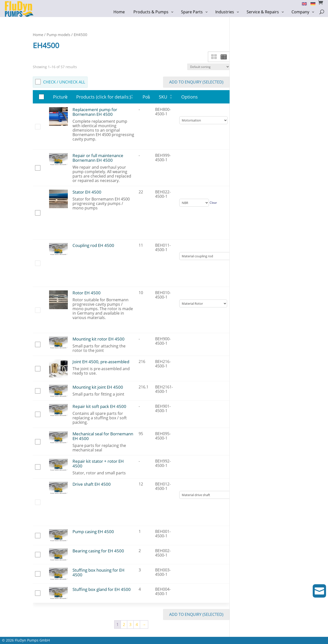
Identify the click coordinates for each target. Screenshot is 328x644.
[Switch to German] (311, 3)
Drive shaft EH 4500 (92, 484)
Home (38, 35)
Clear (213, 203)
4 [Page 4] (137, 624)
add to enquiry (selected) (196, 82)
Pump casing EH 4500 (93, 532)
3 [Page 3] (130, 624)
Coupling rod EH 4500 (93, 245)
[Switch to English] (302, 3)
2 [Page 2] (124, 624)
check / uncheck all (64, 82)
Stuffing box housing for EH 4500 (99, 572)
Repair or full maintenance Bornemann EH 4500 (98, 158)
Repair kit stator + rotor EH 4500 (98, 463)
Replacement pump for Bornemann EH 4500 (95, 112)
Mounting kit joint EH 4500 (98, 387)
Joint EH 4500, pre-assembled (101, 362)
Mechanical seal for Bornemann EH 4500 (103, 436)
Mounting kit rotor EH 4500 (99, 339)
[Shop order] (208, 67)
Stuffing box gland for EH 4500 (102, 589)
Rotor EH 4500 (87, 293)
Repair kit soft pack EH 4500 (99, 406)
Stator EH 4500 (87, 192)
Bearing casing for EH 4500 (98, 551)
